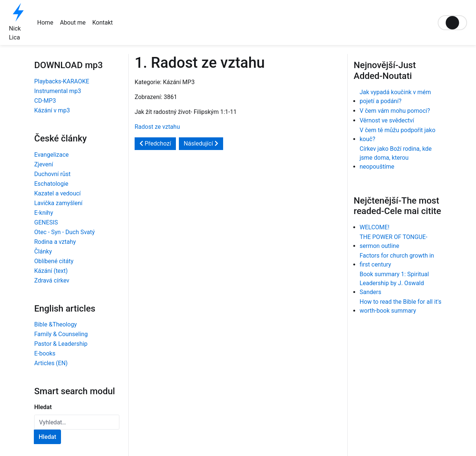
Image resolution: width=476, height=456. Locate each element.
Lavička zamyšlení (58, 203)
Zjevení (44, 164)
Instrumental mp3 (58, 91)
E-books (45, 353)
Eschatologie (51, 184)
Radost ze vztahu (157, 127)
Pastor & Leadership (61, 344)
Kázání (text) (51, 271)
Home (45, 23)
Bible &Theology (56, 324)
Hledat (43, 407)
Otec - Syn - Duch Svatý (65, 232)
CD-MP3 (45, 101)
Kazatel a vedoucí (57, 193)
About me (73, 23)
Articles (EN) (51, 363)
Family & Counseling (61, 334)
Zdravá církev (52, 280)
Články (43, 251)
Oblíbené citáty (54, 261)
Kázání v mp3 (52, 110)
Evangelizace (52, 155)
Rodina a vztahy (55, 242)
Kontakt (102, 23)
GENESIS (46, 222)
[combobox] (77, 422)
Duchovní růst (52, 174)
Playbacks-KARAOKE (62, 81)
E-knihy (44, 213)
